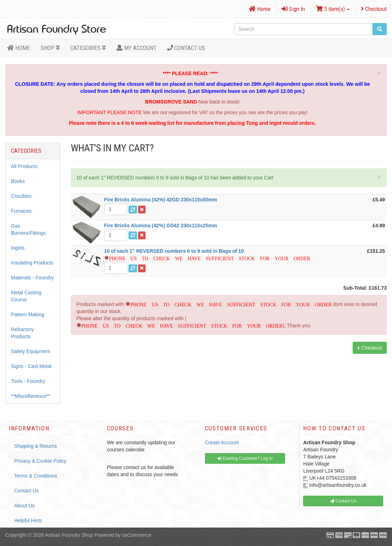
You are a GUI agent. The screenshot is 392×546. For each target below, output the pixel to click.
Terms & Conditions (36, 476)
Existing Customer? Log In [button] (245, 458)
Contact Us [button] (343, 501)
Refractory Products (22, 333)
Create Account (222, 442)
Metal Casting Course (26, 296)
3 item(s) (333, 9)
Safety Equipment (31, 351)
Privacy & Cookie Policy (40, 461)
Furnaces (21, 211)
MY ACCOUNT (137, 48)
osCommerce (137, 535)
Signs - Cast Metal (31, 366)
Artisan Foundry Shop (69, 535)
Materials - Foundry (32, 278)
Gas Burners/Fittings (28, 229)
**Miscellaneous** (31, 396)
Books (18, 181)
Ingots (18, 248)
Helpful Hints (28, 520)
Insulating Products (32, 263)
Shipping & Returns (36, 446)
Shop (50, 48)
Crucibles (21, 196)
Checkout (374, 9)
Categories (88, 48)
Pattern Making (28, 314)
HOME (19, 48)
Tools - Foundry (28, 381)
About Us (24, 506)
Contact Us (186, 48)
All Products (24, 166)
